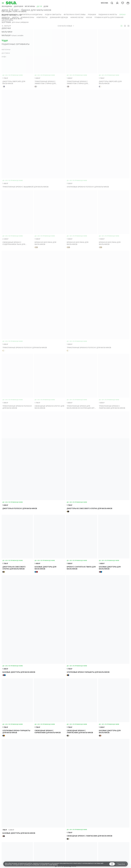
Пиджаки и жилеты (108, 15)
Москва (104, 3)
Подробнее (121, 864)
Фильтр (6, 26)
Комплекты (42, 17)
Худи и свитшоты (53, 15)
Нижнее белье (77, 17)
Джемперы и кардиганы (31, 15)
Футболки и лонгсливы (75, 15)
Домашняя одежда (59, 17)
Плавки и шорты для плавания (109, 17)
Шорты (15, 17)
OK (112, 864)
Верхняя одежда (9, 15)
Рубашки (92, 15)
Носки (89, 17)
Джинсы (6, 17)
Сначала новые (66, 26)
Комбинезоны (27, 17)
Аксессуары (7, 20)
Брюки (122, 15)
